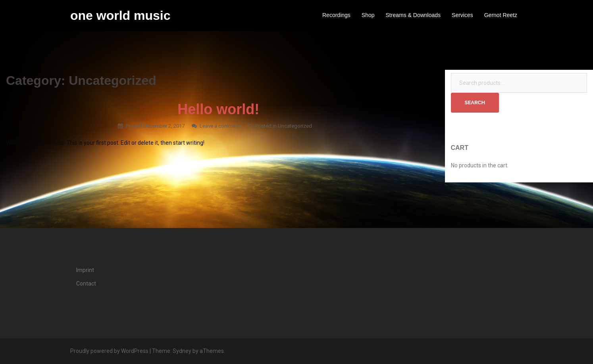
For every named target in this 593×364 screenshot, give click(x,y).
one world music (120, 15)
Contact (86, 284)
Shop (368, 15)
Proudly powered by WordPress (109, 351)
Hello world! (218, 109)
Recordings (336, 15)
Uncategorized (295, 126)
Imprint (85, 270)
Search (475, 102)
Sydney (182, 351)
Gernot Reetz (501, 15)
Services (462, 15)
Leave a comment (220, 126)
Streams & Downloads (413, 15)
